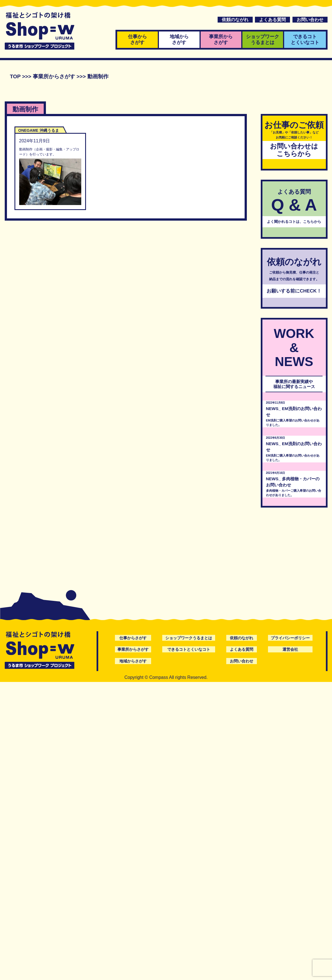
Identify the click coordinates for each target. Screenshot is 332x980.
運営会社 (290, 649)
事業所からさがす (221, 39)
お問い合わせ (310, 20)
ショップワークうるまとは (263, 39)
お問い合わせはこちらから (294, 150)
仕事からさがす (137, 39)
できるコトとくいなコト (305, 39)
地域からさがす (179, 39)
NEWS (272, 409)
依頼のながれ (235, 20)
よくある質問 (272, 20)
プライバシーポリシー (290, 638)
